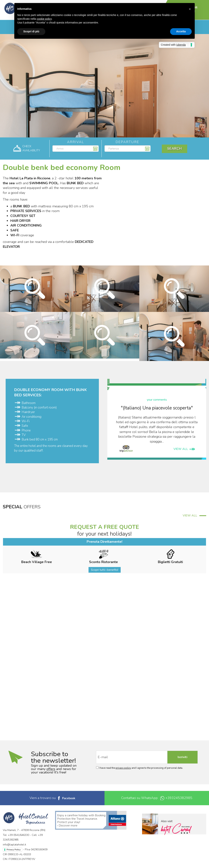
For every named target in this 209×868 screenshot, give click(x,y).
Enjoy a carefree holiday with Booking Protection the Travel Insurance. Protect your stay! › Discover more (81, 820)
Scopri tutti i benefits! (105, 570)
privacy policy (123, 768)
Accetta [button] (181, 31)
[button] (190, 9)
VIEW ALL (184, 449)
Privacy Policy (14, 850)
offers (51, 769)
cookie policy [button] (44, 19)
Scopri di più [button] (31, 31)
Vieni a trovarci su (52, 798)
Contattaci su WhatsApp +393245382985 (157, 798)
